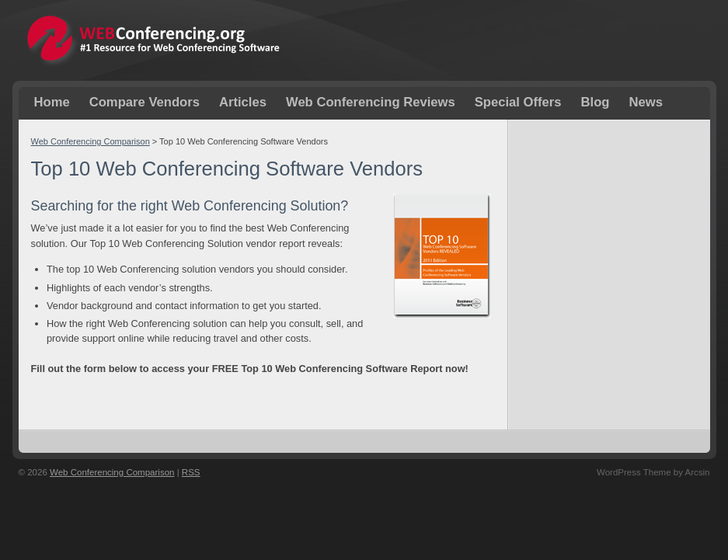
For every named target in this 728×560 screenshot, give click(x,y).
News (645, 102)
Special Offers (518, 102)
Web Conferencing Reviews (371, 102)
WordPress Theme (634, 472)
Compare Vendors (145, 102)
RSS (191, 472)
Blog (596, 102)
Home (52, 102)
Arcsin (698, 472)
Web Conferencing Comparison (91, 141)
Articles (243, 102)
